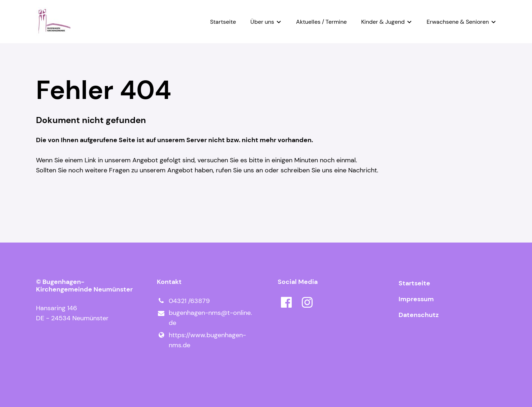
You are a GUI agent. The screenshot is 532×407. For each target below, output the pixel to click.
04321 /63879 (183, 301)
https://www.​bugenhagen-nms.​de (201, 340)
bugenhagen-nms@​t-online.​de (204, 318)
